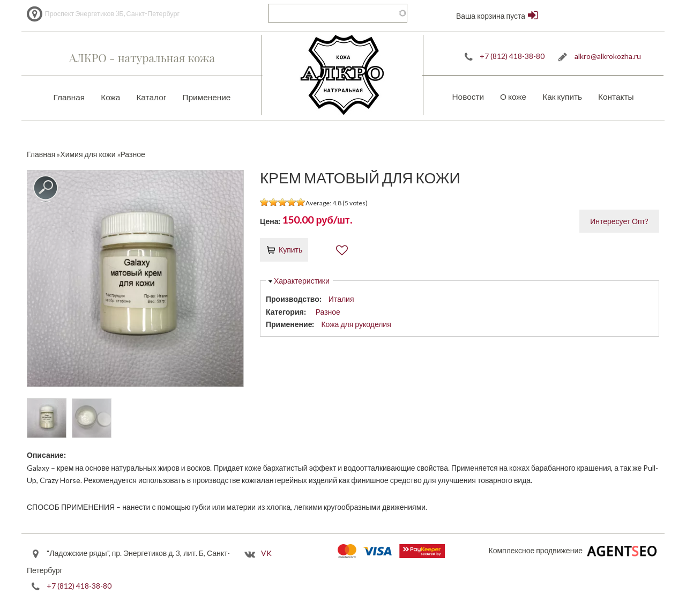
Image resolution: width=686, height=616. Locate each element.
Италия (341, 299)
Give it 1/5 (264, 202)
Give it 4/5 (292, 202)
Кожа (110, 97)
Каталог (151, 97)
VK (266, 553)
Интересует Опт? (619, 221)
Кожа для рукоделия (356, 324)
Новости (468, 97)
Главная (69, 97)
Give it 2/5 (274, 202)
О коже (513, 97)
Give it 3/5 (283, 202)
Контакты (616, 97)
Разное (328, 312)
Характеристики (302, 281)
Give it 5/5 (301, 202)
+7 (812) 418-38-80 (512, 56)
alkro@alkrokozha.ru (608, 56)
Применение (206, 97)
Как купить (562, 97)
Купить (290, 250)
